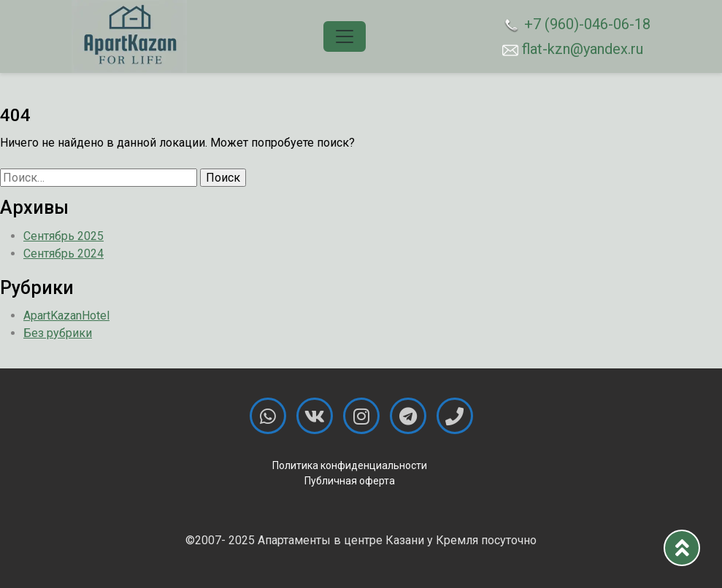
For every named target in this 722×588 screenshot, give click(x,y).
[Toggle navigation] (345, 36)
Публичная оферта (350, 481)
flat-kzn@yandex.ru (573, 49)
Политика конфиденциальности (350, 465)
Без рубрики (58, 333)
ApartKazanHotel (66, 316)
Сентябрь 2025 (64, 236)
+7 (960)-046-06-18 (576, 25)
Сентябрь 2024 (64, 254)
